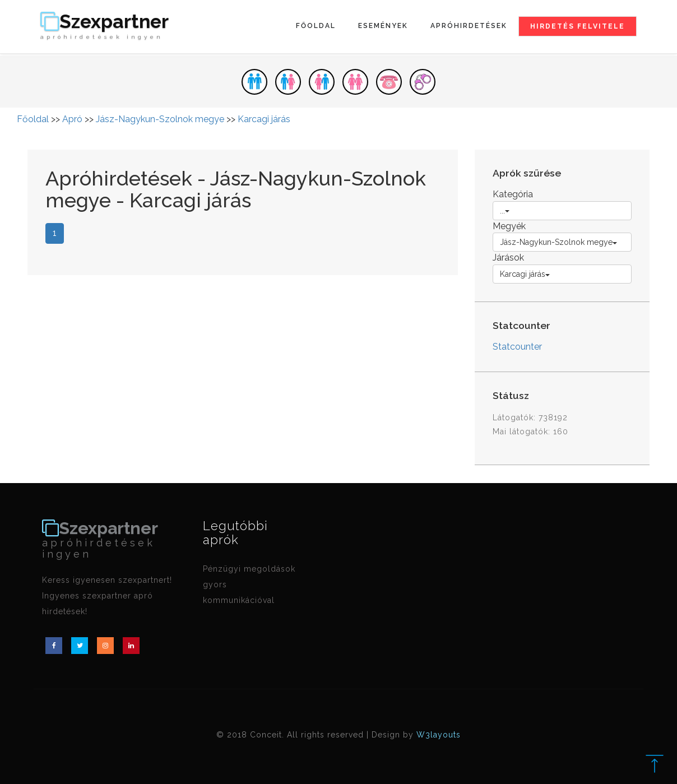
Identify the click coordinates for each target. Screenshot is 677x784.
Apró (72, 119)
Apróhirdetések (469, 26)
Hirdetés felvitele (578, 26)
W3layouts (439, 735)
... (505, 211)
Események (383, 26)
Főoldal (316, 26)
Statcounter (517, 347)
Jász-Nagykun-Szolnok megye (160, 119)
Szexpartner (105, 26)
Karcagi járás (264, 119)
